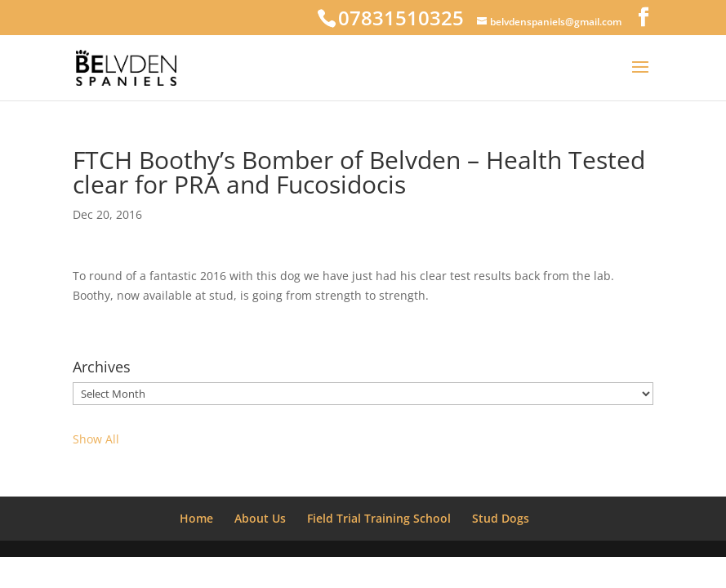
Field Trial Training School (379, 518)
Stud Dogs (501, 518)
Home (196, 518)
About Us (260, 518)
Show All (96, 439)
